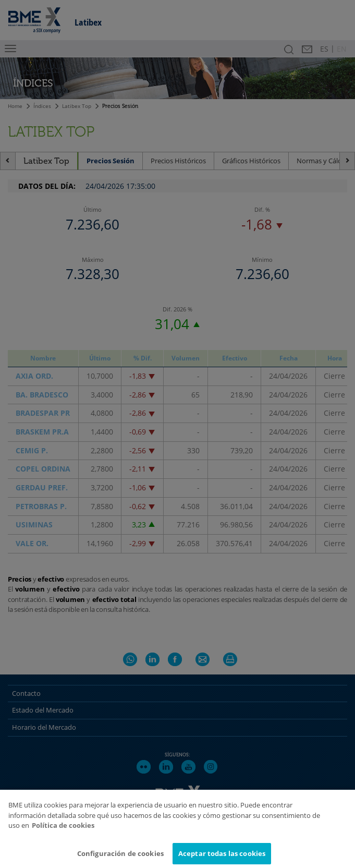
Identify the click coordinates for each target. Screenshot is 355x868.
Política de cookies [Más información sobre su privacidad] (63, 833)
